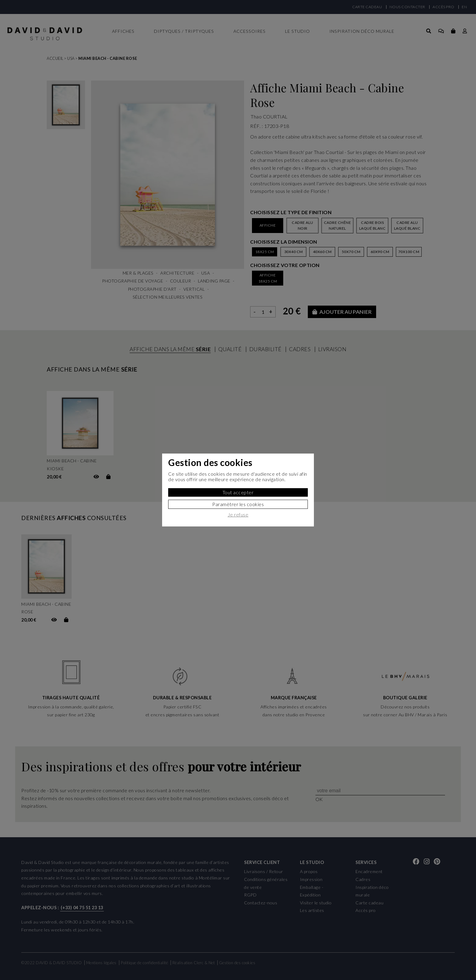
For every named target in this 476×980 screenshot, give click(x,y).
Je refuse (238, 515)
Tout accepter (238, 492)
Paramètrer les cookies (238, 504)
